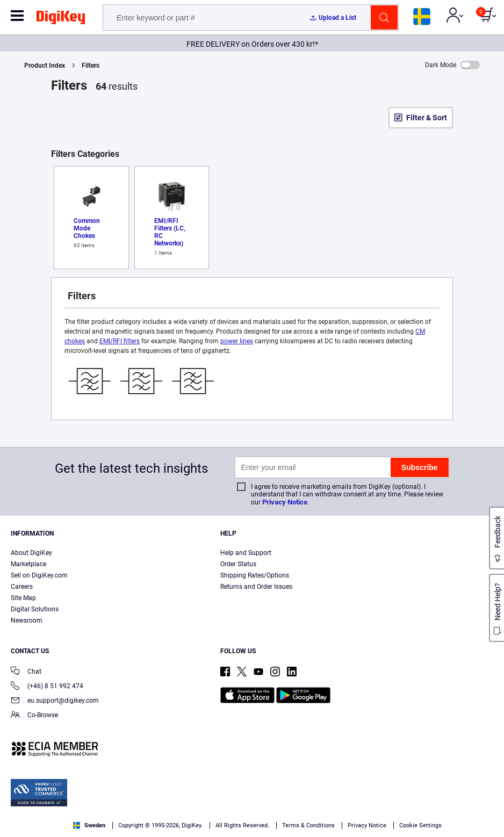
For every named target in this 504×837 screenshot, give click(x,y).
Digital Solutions (35, 609)
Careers (22, 587)
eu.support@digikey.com (55, 701)
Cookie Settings (420, 825)
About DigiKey (31, 553)
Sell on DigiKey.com (39, 575)
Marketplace (28, 564)
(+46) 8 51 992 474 (47, 687)
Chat (26, 672)
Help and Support (246, 553)
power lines (237, 341)
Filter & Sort (427, 118)
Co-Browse (34, 716)
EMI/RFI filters (120, 341)
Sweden (89, 825)
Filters (91, 66)
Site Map (23, 598)
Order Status (238, 564)
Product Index (45, 66)
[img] (61, 19)
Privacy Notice (285, 502)
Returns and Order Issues (256, 587)
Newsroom (27, 620)
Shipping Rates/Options (255, 575)
